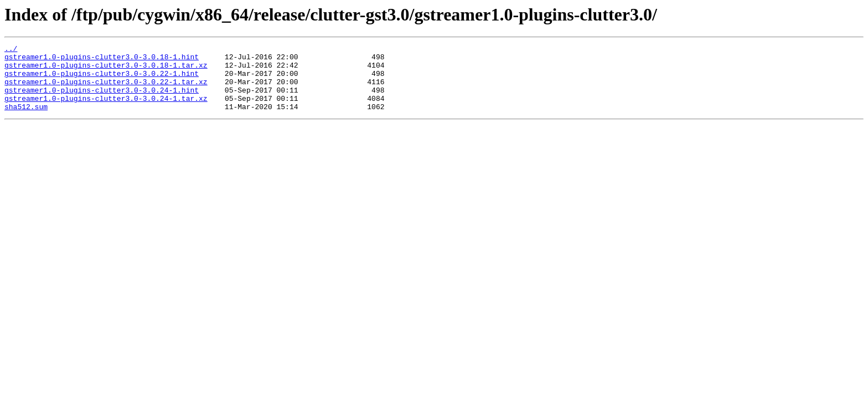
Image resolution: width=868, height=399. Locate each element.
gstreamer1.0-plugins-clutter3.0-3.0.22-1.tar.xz (106, 90)
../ (11, 50)
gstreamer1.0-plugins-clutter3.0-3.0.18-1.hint (102, 60)
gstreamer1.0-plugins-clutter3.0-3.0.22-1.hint (102, 80)
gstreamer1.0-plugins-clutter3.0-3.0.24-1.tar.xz (106, 110)
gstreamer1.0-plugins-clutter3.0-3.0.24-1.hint (102, 100)
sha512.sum (26, 120)
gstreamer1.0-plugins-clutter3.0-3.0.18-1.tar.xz (106, 70)
